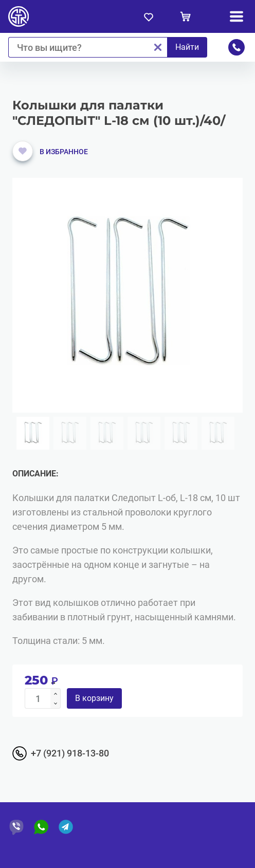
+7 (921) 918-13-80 (70, 753)
